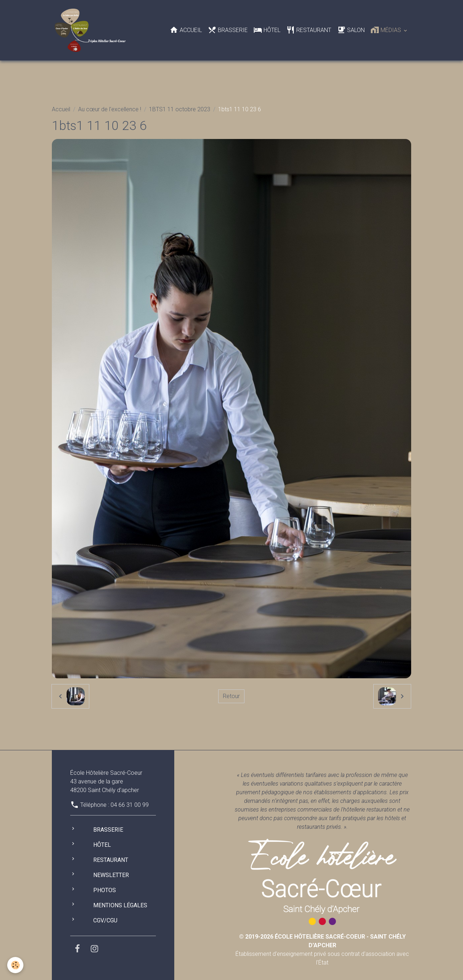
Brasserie (228, 30)
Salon (351, 30)
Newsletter (111, 875)
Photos (105, 890)
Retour (231, 696)
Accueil (186, 30)
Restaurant (309, 30)
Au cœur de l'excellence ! (110, 109)
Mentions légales (120, 905)
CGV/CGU (105, 920)
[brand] (92, 30)
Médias (386, 30)
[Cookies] (15, 965)
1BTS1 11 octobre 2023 (180, 109)
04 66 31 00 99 (130, 805)
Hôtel (267, 30)
